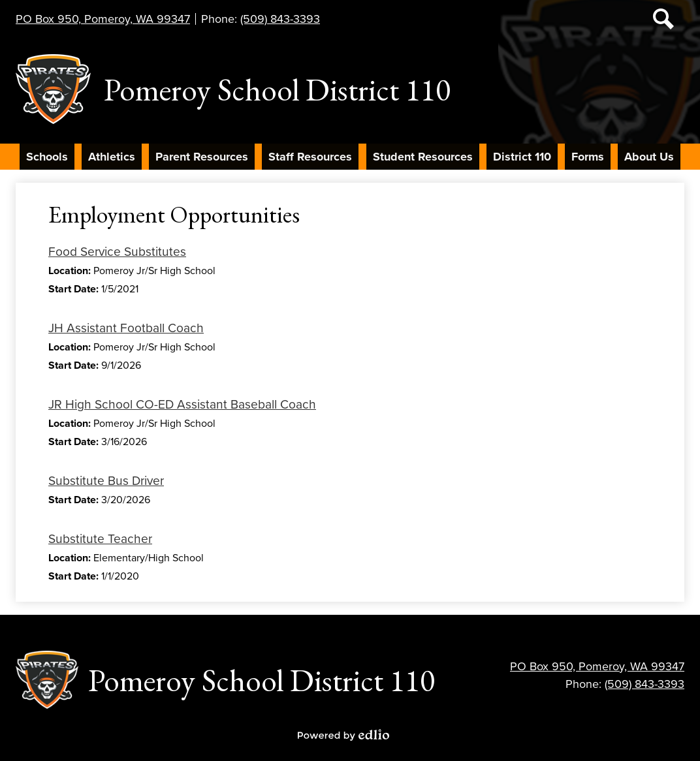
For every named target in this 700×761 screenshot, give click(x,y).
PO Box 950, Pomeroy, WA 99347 (103, 19)
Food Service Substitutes (117, 252)
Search (663, 22)
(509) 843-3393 (280, 19)
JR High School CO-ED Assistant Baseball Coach (182, 404)
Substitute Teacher (100, 539)
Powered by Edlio (343, 735)
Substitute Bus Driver (106, 481)
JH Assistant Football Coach (126, 328)
